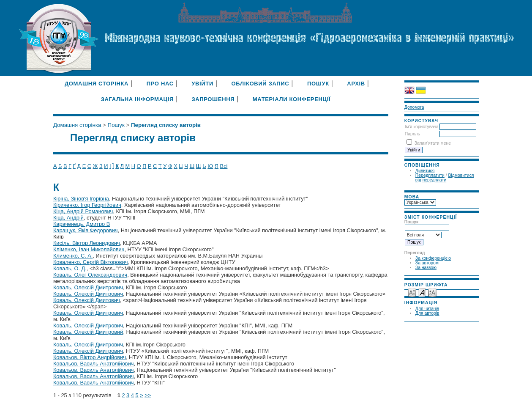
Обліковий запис (261, 84)
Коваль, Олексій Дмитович (87, 300)
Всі (224, 166)
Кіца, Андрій (68, 218)
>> (148, 395)
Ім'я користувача (422, 127)
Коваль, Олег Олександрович (90, 275)
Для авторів (427, 313)
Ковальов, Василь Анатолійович (94, 364)
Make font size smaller (412, 292)
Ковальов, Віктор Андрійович (90, 357)
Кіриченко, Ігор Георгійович (87, 205)
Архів (356, 84)
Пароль (412, 134)
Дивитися (425, 171)
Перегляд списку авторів (166, 125)
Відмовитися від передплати (445, 178)
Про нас (160, 84)
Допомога (414, 107)
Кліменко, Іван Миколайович (89, 249)
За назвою (426, 268)
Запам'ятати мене (433, 143)
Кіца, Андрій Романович (83, 211)
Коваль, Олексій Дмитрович (88, 287)
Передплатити (430, 175)
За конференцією (433, 258)
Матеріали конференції (292, 99)
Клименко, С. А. (73, 256)
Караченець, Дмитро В (82, 224)
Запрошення (213, 99)
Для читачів (427, 309)
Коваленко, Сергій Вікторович (90, 262)
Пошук (318, 84)
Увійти (202, 84)
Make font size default (422, 292)
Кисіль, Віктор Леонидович (87, 243)
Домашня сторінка (97, 84)
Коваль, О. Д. (70, 268)
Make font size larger (432, 292)
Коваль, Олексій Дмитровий (88, 332)
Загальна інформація (137, 99)
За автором (427, 263)
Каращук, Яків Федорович (86, 230)
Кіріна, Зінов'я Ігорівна (81, 199)
